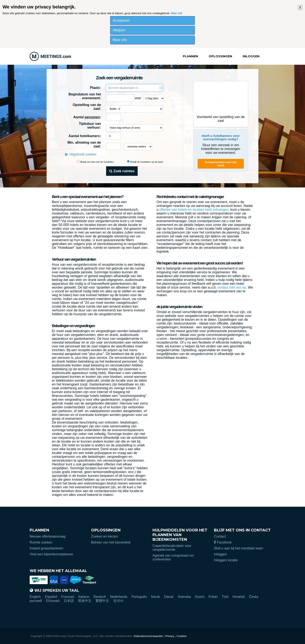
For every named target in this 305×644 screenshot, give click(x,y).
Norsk (155, 597)
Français (68, 597)
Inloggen (251, 56)
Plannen (190, 56)
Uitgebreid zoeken (83, 154)
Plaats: (95, 88)
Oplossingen (220, 56)
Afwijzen (119, 30)
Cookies (182, 636)
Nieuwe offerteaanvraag (48, 536)
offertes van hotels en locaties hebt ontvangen (194, 210)
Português (139, 597)
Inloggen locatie (226, 560)
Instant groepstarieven (46, 548)
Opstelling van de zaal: (87, 107)
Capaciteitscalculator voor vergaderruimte (172, 548)
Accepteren (121, 20)
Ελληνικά (53, 601)
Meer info (177, 13)
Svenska (184, 597)
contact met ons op (232, 287)
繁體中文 (102, 601)
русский (36, 601)
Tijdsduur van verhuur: (90, 126)
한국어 (118, 601)
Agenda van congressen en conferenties (173, 557)
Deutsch (100, 597)
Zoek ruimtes (122, 171)
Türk (225, 597)
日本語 (69, 601)
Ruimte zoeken (41, 542)
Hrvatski (239, 597)
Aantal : (87, 117)
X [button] (300, 8)
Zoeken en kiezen (104, 536)
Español (51, 597)
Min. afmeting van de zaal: (84, 144)
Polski (213, 597)
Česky (254, 597)
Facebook (223, 542)
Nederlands (119, 597)
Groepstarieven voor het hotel (221, 164)
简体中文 (85, 601)
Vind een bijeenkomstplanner (51, 554)
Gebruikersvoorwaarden (148, 636)
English (35, 597)
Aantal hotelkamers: (85, 136)
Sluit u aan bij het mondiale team (238, 548)
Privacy (170, 636)
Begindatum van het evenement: (85, 96)
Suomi (200, 597)
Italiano (84, 597)
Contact (220, 536)
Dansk (169, 597)
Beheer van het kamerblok (111, 542)
